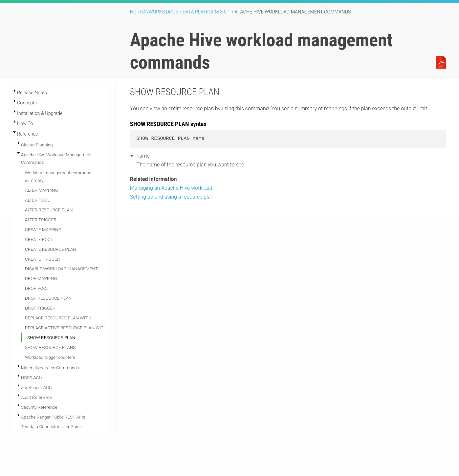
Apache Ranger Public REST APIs (53, 417)
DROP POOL (37, 288)
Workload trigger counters (50, 357)
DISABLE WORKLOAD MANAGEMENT (61, 269)
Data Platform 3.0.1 (206, 12)
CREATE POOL (39, 239)
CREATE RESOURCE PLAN (51, 249)
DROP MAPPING (41, 278)
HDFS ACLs (32, 378)
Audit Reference (36, 397)
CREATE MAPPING (43, 229)
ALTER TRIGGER (41, 220)
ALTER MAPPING (42, 190)
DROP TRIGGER (40, 308)
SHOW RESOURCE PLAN (51, 337)
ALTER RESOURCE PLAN (49, 210)
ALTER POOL (37, 200)
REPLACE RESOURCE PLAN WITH (58, 318)
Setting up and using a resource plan (172, 197)
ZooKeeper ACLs (37, 387)
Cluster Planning (37, 145)
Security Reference (39, 407)
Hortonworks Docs (154, 12)
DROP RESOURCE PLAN (48, 298)
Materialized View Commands (50, 368)
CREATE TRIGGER (42, 259)
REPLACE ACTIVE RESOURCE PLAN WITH (66, 328)
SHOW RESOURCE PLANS (50, 347)
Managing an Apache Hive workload (171, 188)
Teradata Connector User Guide (51, 426)
